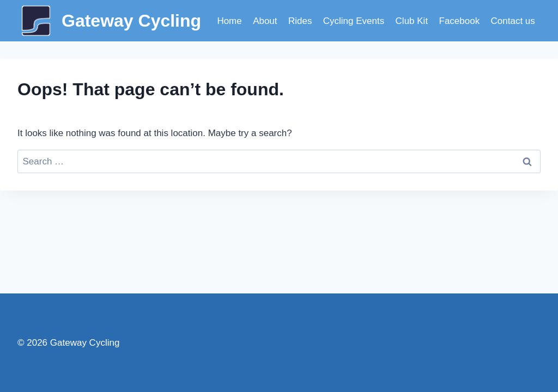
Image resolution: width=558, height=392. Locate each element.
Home (229, 21)
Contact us (513, 21)
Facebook (460, 21)
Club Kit (412, 21)
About (265, 21)
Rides (300, 21)
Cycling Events (354, 21)
